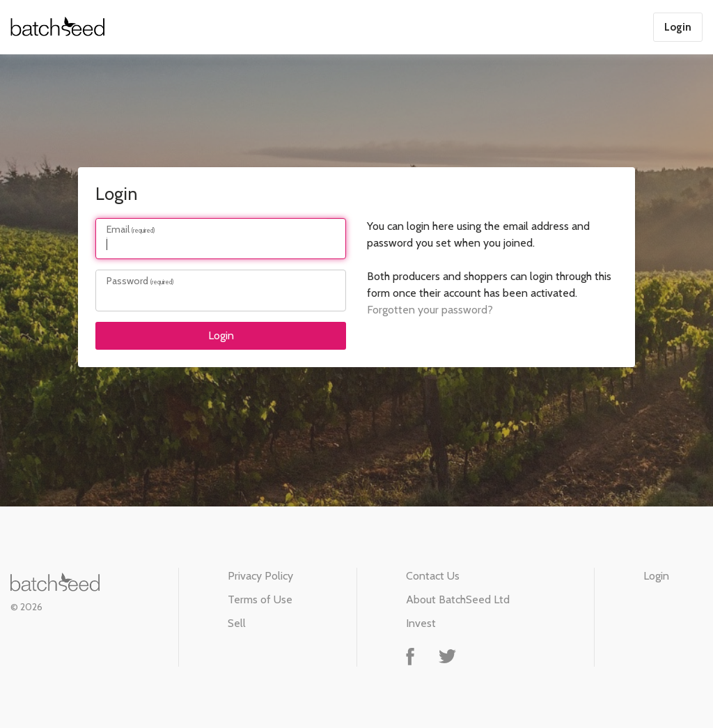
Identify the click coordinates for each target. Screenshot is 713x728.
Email (118, 229)
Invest (421, 623)
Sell (237, 623)
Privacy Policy (260, 576)
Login (678, 27)
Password (127, 281)
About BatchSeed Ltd (458, 599)
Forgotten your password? (430, 310)
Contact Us (433, 576)
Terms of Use (260, 599)
